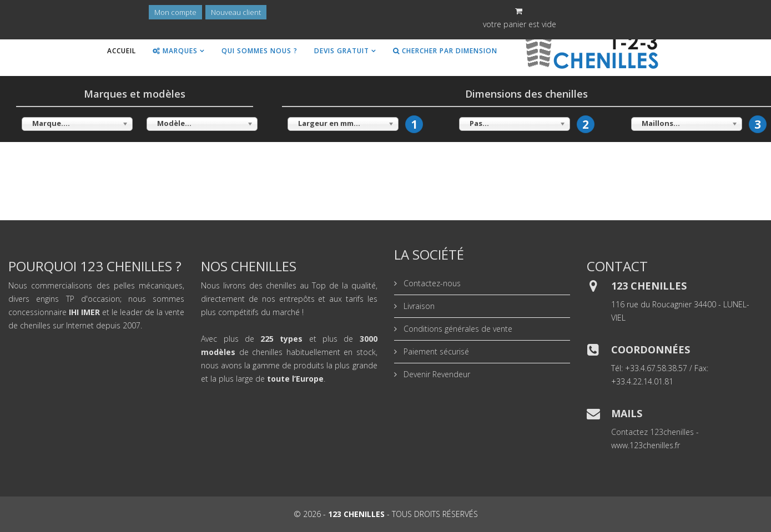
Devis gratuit (342, 51)
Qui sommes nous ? (259, 51)
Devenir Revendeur (436, 374)
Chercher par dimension (445, 51)
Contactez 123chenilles (652, 432)
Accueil (122, 51)
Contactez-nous (431, 283)
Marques (175, 51)
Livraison (418, 306)
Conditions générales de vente (457, 329)
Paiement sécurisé (435, 351)
